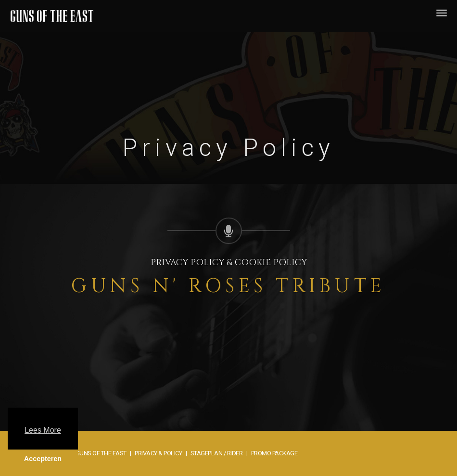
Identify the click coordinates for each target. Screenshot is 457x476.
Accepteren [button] (43, 459)
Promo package (274, 453)
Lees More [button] (43, 430)
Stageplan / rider (217, 453)
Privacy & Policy (158, 453)
